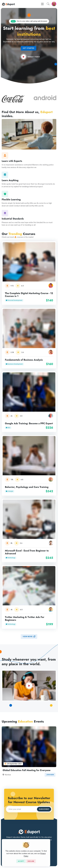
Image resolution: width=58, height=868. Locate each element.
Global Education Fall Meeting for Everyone (27, 770)
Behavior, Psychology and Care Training (27, 487)
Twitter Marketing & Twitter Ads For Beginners (25, 619)
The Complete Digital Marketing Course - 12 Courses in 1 (29, 295)
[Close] (21, 861)
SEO (8, 427)
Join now (50, 775)
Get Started (29, 48)
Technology (11, 558)
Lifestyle (9, 491)
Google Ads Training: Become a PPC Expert (29, 423)
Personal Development (14, 300)
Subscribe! (44, 809)
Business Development (14, 364)
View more (29, 637)
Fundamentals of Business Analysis (24, 360)
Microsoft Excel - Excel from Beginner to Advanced (27, 552)
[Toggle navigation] (42, 4)
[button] (48, 4)
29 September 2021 (13, 764)
